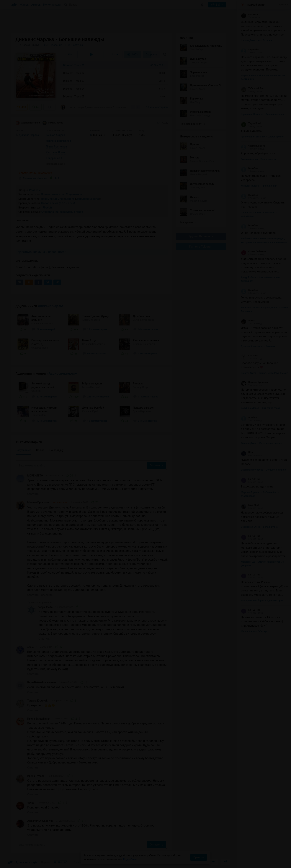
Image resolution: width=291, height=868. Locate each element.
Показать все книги (193, 124)
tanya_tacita (45, 607)
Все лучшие (188, 222)
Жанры (25, 5)
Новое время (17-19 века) (58, 203)
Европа (70, 199)
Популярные (23, 450)
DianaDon (249, 168)
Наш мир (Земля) (52, 199)
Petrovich (249, 15)
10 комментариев (157, 107)
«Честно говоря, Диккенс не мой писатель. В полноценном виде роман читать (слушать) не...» (94, 107)
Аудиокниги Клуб (22, 862)
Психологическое (52, 194)
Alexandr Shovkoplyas (40, 821)
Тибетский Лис (252, 88)
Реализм (35, 190)
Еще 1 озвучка (74, 45)
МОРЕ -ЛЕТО (35, 476)
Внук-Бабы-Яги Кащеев (42, 682)
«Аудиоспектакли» (62, 373)
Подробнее (130, 859)
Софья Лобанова (253, 251)
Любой (47, 208)
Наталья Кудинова (254, 382)
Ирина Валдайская (39, 719)
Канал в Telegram (201, 247)
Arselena (249, 417)
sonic (30, 647)
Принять (199, 857)
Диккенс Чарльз (51, 306)
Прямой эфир (256, 5)
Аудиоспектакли (28, 123)
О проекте (80, 862)
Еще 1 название (52, 45)
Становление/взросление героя (62, 212)
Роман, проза (53, 123)
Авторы (36, 5)
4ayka (31, 803)
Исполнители (52, 5)
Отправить (156, 465)
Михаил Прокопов (48, 503)
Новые (40, 450)
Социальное (74, 194)
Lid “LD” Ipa (250, 479)
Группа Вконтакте (201, 236)
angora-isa (250, 50)
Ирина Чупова (36, 776)
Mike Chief (250, 505)
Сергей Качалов (253, 146)
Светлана (250, 356)
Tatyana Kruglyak (37, 701)
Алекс (248, 320)
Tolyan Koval (251, 123)
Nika (247, 452)
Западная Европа (87, 199)
